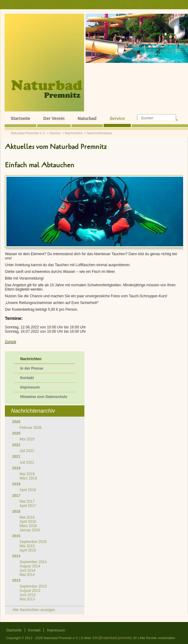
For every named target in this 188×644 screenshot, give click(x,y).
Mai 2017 (27, 501)
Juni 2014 (28, 570)
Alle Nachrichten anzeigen (34, 610)
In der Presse (32, 368)
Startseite (20, 118)
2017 (16, 496)
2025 (16, 433)
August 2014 (30, 566)
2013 (16, 581)
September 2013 (33, 586)
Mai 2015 (27, 546)
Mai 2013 (27, 599)
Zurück (11, 342)
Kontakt (27, 378)
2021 (16, 457)
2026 (16, 422)
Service (117, 118)
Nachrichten (74, 133)
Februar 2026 (31, 428)
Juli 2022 (27, 451)
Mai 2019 (27, 474)
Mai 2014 (27, 575)
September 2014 (33, 562)
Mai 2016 (27, 517)
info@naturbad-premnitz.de (115, 638)
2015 (16, 536)
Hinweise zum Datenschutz (44, 397)
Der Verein (54, 118)
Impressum (30, 387)
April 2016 (28, 522)
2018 (16, 484)
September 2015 (33, 542)
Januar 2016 (30, 530)
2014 (16, 556)
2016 (16, 512)
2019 (16, 468)
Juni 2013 (28, 595)
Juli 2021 (27, 462)
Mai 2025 (27, 439)
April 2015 (28, 550)
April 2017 (28, 506)
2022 (16, 445)
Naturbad (87, 118)
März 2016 (28, 526)
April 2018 (28, 490)
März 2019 (28, 478)
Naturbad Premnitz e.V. (28, 133)
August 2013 (30, 591)
